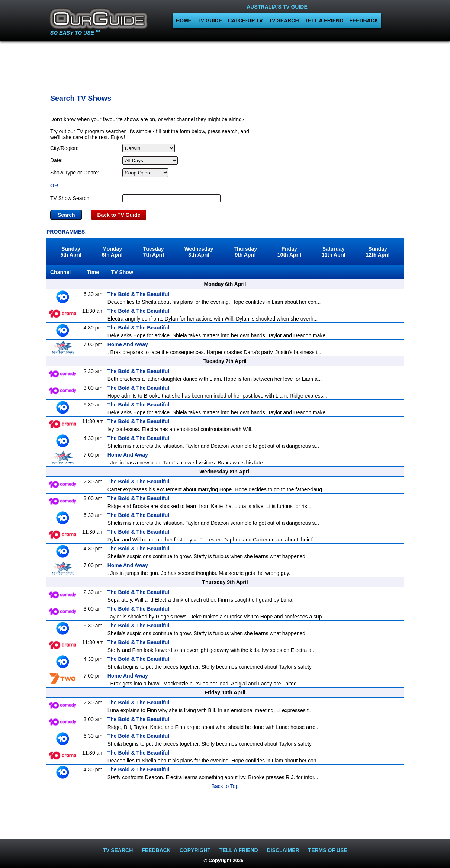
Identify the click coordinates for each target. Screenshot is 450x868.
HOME (184, 20)
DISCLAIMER (283, 850)
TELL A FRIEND (324, 20)
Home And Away (128, 344)
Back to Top (225, 786)
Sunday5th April (71, 252)
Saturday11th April (334, 252)
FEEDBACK (364, 20)
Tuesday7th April (154, 252)
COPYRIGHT (195, 850)
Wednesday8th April (199, 252)
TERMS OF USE (328, 850)
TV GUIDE (210, 20)
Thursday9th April (245, 252)
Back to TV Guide (119, 215)
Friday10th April (289, 252)
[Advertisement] (225, 65)
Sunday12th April (378, 252)
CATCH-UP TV (245, 20)
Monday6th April (112, 252)
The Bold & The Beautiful (138, 294)
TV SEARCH (284, 20)
